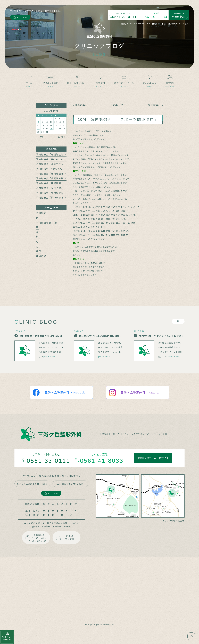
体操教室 (41, 256)
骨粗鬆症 (41, 213)
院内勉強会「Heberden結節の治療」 (57, 159)
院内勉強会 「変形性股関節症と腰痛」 (58, 169)
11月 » (61, 137)
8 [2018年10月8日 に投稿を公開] (38, 122)
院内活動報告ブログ (47, 223)
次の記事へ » (156, 105)
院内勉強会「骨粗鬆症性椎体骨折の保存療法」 (62, 193)
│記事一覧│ (118, 105)
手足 (39, 251)
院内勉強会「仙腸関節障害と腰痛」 (56, 178)
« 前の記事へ (80, 105)
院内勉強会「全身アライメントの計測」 (59, 164)
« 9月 (40, 137)
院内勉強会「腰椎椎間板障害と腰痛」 (57, 173)
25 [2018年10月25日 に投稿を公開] (51, 129)
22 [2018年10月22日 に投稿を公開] (38, 129)
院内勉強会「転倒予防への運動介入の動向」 (61, 188)
